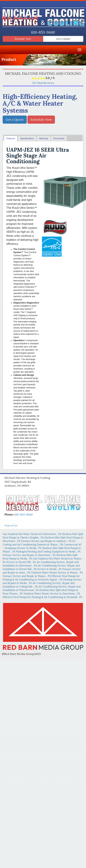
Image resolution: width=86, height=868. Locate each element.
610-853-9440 (43, 32)
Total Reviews (43, 83)
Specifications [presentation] (27, 139)
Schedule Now (23, 39)
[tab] (11, 138)
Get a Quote (63, 39)
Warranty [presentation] (44, 139)
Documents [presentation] (59, 139)
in (32, 534)
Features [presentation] (11, 139)
